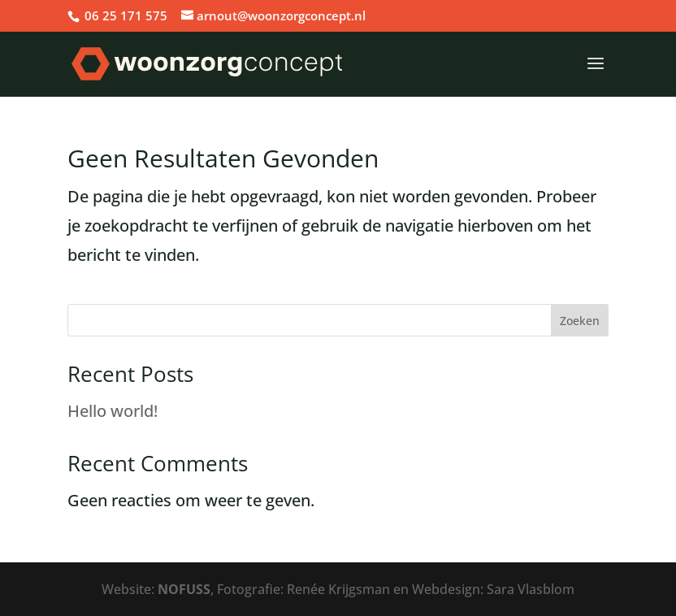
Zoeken (580, 321)
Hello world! (113, 411)
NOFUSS (184, 589)
